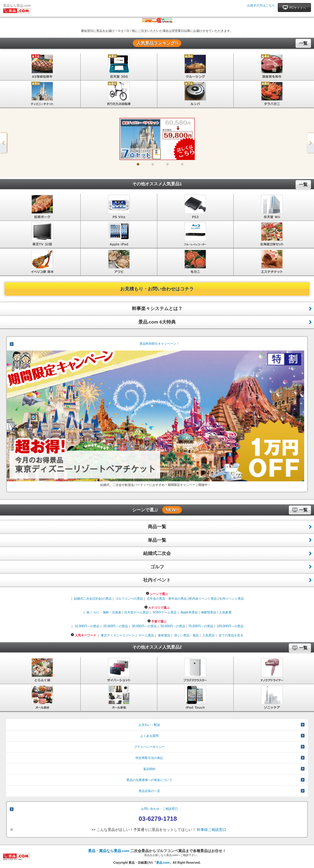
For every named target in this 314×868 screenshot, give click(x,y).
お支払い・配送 (149, 725)
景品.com (163, 863)
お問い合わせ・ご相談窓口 (159, 809)
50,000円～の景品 (173, 626)
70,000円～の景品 (201, 626)
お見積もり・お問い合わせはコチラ (157, 289)
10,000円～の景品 (87, 626)
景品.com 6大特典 (157, 322)
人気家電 (225, 612)
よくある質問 (149, 736)
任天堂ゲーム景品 (136, 612)
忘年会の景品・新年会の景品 (167, 599)
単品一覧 (157, 540)
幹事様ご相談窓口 (212, 830)
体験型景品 (209, 612)
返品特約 (149, 769)
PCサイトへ (294, 7)
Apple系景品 (189, 612)
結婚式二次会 (157, 553)
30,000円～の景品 (144, 626)
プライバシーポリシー (149, 747)
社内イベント (157, 580)
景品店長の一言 (149, 791)
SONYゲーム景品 (165, 612)
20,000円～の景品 (116, 626)
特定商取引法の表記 (149, 758)
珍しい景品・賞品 (186, 635)
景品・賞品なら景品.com (109, 851)
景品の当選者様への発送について (149, 780)
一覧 (303, 43)
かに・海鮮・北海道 (107, 612)
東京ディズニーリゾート (118, 635)
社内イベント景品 (232, 599)
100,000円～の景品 (230, 626)
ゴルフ (157, 567)
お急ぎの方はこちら (261, 5)
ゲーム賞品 (146, 635)
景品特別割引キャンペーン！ (159, 344)
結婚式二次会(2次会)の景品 (93, 599)
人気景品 (209, 635)
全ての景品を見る (231, 635)
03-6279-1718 (158, 819)
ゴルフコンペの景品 (129, 599)
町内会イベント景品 (203, 599)
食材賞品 (164, 635)
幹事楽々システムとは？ (157, 308)
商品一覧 (157, 527)
